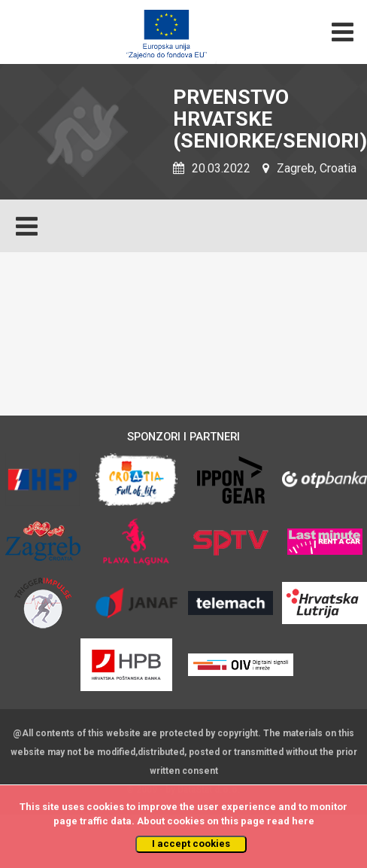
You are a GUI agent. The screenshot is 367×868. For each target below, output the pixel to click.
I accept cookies (191, 844)
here (303, 821)
